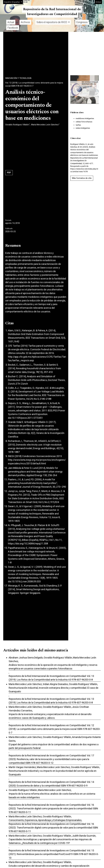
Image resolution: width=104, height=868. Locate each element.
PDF (9, 173)
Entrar (98, 2)
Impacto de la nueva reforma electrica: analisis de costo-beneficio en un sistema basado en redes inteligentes (52, 796)
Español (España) (13, 2)
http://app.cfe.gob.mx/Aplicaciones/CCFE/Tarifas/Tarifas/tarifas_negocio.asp (37, 359)
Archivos (25, 22)
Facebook (13, 28)
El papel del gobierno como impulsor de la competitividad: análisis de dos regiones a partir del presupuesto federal (54, 746)
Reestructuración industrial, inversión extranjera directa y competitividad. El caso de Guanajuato (53, 690)
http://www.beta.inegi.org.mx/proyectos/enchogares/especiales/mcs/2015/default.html (37, 462)
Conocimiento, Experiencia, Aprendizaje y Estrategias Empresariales (45, 820)
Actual (11, 22)
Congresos (82, 22)
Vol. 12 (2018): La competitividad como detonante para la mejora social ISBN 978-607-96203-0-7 (34, 84)
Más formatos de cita (82, 178)
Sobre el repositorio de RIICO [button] (52, 22)
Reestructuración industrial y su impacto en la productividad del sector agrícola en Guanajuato (53, 773)
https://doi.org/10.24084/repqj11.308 (28, 544)
